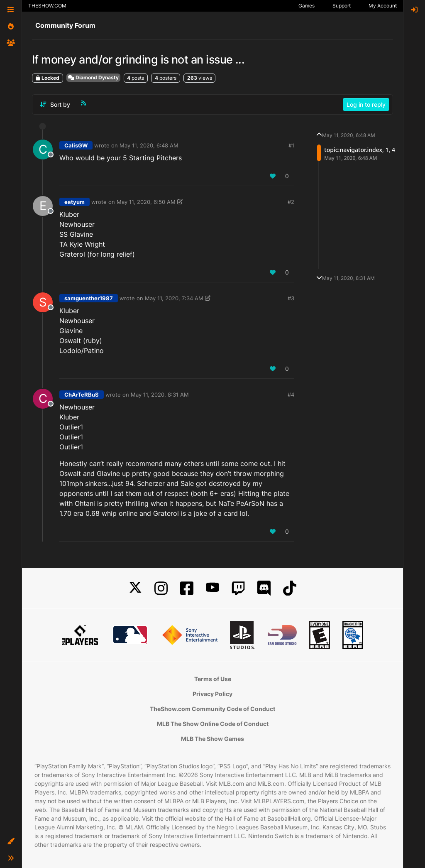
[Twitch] (238, 588)
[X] (135, 588)
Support (342, 6)
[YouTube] (212, 588)
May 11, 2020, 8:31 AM (160, 395)
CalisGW (76, 145)
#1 (291, 145)
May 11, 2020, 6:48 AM (149, 145)
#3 (291, 298)
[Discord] (264, 588)
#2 (291, 202)
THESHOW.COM (47, 6)
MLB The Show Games (212, 739)
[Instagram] (161, 588)
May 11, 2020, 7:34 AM (174, 298)
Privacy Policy (212, 694)
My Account (383, 6)
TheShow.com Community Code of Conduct (212, 709)
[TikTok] (290, 588)
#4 (291, 395)
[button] (11, 841)
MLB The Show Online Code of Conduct (213, 724)
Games (307, 6)
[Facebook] (187, 588)
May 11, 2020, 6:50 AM (146, 202)
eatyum (74, 202)
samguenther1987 (89, 298)
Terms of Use (213, 679)
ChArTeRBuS (82, 395)
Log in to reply (366, 104)
